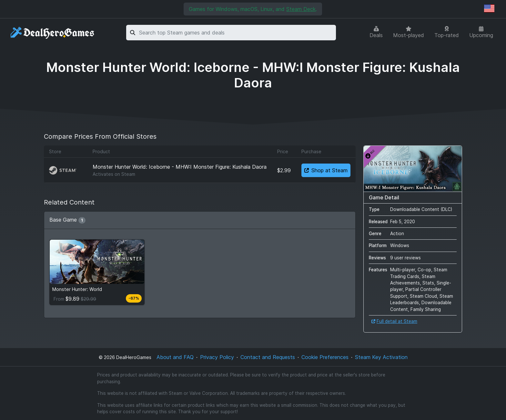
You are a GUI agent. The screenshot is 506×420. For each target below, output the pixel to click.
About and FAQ (175, 357)
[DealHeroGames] (53, 33)
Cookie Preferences (325, 357)
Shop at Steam (326, 170)
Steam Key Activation (381, 357)
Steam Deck (301, 9)
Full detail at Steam (394, 321)
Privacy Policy (217, 357)
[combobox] (236, 33)
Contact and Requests (268, 357)
